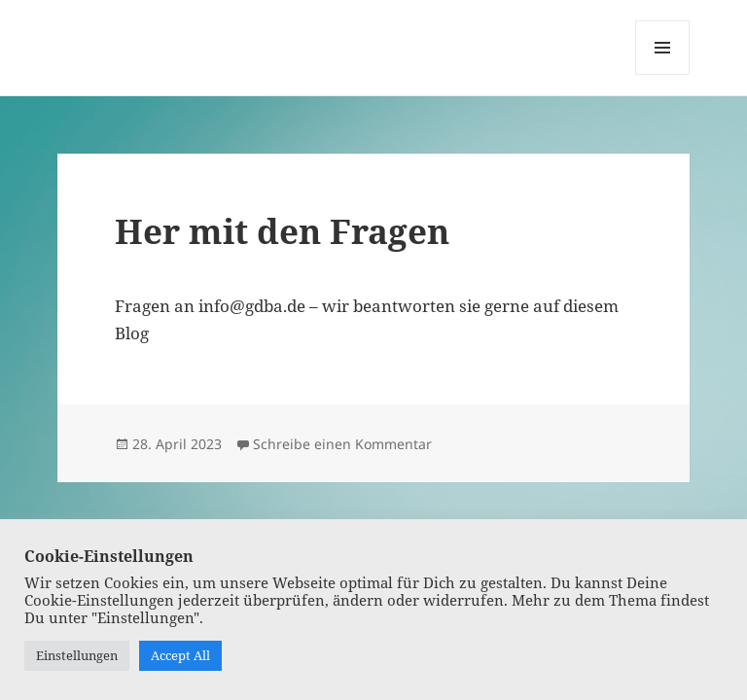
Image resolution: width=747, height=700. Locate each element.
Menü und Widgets (663, 74)
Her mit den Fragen (282, 231)
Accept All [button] (180, 655)
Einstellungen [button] (77, 655)
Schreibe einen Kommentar (342, 444)
